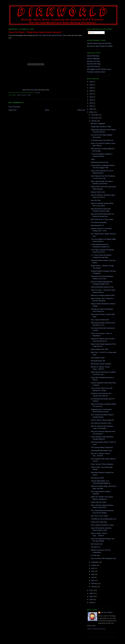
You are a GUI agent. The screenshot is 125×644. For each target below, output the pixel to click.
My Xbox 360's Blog (94, 64)
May (93, 574)
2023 (91, 88)
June (93, 571)
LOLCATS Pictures (94, 66)
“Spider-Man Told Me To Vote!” (101, 127)
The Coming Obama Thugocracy (102, 447)
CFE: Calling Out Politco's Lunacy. (102, 525)
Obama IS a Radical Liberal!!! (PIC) (103, 295)
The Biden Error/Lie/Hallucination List (104, 519)
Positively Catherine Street (96, 72)
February (95, 583)
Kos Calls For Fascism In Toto (101, 423)
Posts (91, 33)
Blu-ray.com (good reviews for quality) (100, 46)
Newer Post (13, 110)
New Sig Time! (96, 200)
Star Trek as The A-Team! (100, 516)
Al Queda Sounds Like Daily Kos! (102, 140)
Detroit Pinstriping (93, 56)
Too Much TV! (96, 547)
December (95, 115)
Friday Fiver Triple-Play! (99, 522)
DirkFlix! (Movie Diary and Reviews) (99, 43)
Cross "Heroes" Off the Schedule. (102, 464)
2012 (91, 103)
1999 (91, 603)
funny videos (34, 90)
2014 (91, 97)
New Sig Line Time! (97, 478)
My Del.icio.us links (94, 61)
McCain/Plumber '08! (98, 361)
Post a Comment (14, 107)
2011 (91, 106)
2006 (91, 593)
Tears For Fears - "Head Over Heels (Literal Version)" (35, 32)
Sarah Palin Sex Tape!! (99, 502)
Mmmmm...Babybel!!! (98, 124)
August (94, 565)
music (24, 95)
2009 (91, 109)
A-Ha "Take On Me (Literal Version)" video (52, 35)
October (94, 121)
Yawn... (93, 159)
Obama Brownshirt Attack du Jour (102, 287)
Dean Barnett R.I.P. (97, 225)
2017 (91, 94)
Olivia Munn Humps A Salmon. (101, 364)
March (94, 580)
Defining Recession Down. (100, 162)
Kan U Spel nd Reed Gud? (100, 320)
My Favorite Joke (97, 544)
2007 (91, 590)
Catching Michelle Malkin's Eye (101, 450)
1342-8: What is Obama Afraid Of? (103, 420)
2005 (91, 596)
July (93, 568)
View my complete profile (96, 629)
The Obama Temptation (99, 222)
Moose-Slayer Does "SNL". (100, 349)
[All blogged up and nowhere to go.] (99, 69)
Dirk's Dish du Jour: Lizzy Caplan (102, 219)
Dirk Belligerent (107, 612)
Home (47, 110)
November (95, 118)
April (93, 577)
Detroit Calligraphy (93, 59)
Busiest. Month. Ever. (98, 192)
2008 (91, 112)
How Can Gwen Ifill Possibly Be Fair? (104, 558)
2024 (91, 85)
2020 (91, 91)
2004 (91, 599)
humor (19, 95)
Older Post (81, 110)
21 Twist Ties (95, 555)
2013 (91, 100)
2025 (91, 82)
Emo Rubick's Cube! (98, 358)
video (29, 95)
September (95, 562)
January (94, 587)
